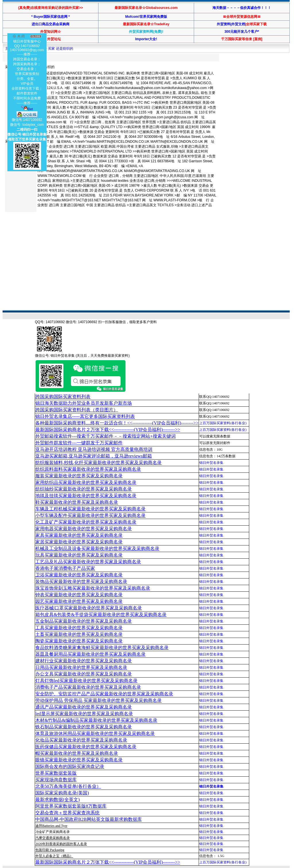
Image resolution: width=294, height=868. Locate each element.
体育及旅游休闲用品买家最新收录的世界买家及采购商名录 (95, 733)
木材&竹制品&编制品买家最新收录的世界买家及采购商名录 (96, 720)
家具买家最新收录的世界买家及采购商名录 (79, 535)
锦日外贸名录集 (211, 463)
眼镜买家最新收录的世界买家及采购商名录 (79, 760)
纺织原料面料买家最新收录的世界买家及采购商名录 (88, 469)
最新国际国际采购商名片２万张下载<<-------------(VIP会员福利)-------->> (108, 430)
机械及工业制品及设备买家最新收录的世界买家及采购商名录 (97, 548)
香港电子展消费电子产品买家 (65, 568)
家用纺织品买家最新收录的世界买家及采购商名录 (86, 482)
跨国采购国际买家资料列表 (63, 397)
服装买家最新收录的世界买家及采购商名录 (79, 476)
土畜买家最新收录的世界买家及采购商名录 (79, 634)
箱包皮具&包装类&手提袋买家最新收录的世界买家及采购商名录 (101, 615)
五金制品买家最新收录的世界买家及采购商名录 (84, 621)
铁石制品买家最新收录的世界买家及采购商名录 (84, 727)
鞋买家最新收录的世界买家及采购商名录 (77, 502)
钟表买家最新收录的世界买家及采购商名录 (79, 595)
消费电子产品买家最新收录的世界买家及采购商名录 (88, 687)
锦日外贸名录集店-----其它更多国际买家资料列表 (85, 416)
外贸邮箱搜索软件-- (106, 436)
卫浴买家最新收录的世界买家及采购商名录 (79, 575)
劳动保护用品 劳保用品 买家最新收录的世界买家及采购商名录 (98, 700)
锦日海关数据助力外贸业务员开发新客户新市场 (84, 403)
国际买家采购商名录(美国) (62, 793)
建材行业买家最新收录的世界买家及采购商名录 (84, 661)
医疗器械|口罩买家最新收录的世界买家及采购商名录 (89, 608)
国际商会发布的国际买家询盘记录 (70, 766)
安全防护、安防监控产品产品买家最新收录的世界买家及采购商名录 (104, 694)
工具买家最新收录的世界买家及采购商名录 (79, 628)
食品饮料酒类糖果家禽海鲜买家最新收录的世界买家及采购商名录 (102, 648)
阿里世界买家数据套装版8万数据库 (71, 806)
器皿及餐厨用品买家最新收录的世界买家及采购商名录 (90, 654)
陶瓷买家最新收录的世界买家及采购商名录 (79, 641)
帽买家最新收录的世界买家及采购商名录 (77, 753)
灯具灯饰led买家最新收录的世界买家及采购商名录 (86, 681)
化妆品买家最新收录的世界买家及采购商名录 (81, 740)
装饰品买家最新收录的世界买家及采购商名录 (81, 581)
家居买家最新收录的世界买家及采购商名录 (79, 542)
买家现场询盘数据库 (56, 780)
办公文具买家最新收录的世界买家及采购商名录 (84, 674)
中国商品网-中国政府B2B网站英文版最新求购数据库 (89, 819)
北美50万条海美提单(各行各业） (68, 786)
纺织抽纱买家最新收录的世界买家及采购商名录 (84, 489)
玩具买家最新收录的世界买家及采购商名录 (79, 555)
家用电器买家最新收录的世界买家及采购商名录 (84, 529)
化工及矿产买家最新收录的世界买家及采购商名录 (86, 522)
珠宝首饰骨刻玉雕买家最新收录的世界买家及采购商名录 (93, 588)
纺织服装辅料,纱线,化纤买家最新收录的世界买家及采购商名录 (98, 463)
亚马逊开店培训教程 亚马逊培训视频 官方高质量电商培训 (94, 449)
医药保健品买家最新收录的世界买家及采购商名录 (86, 747)
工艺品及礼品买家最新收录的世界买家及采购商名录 (88, 562)
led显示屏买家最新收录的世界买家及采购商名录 (84, 714)
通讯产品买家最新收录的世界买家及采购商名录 (84, 707)
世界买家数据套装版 (56, 773)
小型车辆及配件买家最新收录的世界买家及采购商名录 (90, 515)
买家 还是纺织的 (60, 49)
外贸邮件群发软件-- (79, 443)
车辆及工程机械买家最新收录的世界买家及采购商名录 (90, 509)
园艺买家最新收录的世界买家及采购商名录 (79, 601)
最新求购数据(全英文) (58, 799)
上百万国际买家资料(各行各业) (223, 423)
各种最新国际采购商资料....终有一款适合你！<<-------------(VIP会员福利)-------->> (117, 423)
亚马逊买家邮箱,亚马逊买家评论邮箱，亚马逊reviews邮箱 (94, 456)
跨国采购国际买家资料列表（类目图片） (77, 410)
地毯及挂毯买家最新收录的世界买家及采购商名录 (86, 496)
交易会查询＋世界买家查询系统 (67, 813)
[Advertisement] (109, 232)
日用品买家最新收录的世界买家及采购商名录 (81, 667)
